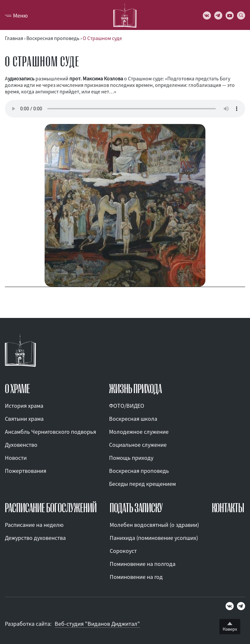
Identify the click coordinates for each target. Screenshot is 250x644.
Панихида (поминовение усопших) (154, 538)
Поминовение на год (136, 577)
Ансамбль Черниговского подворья (50, 432)
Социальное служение (138, 445)
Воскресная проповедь (139, 471)
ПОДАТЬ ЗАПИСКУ (136, 508)
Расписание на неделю (34, 525)
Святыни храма (24, 419)
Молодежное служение (139, 432)
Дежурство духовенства (35, 538)
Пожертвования (26, 471)
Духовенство (21, 445)
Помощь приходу (131, 458)
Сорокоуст (123, 551)
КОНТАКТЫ (228, 508)
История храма (24, 406)
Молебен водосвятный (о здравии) (154, 525)
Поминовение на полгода (143, 564)
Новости (16, 458)
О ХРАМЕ (17, 389)
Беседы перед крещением (142, 484)
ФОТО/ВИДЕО (127, 406)
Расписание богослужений (51, 508)
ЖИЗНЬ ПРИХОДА (135, 389)
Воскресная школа (133, 419)
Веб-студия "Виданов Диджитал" (97, 624)
